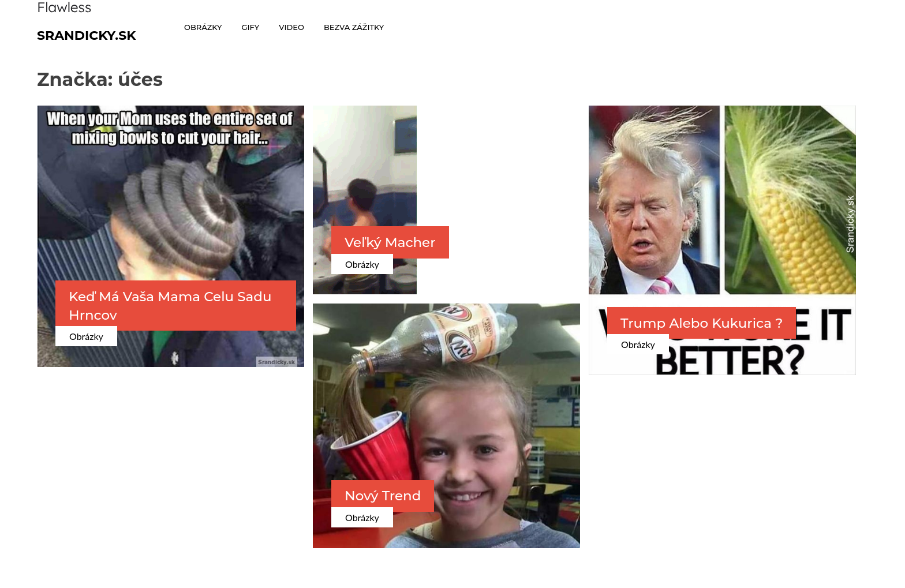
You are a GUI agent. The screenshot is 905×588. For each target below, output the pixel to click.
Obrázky (86, 336)
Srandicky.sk (87, 35)
